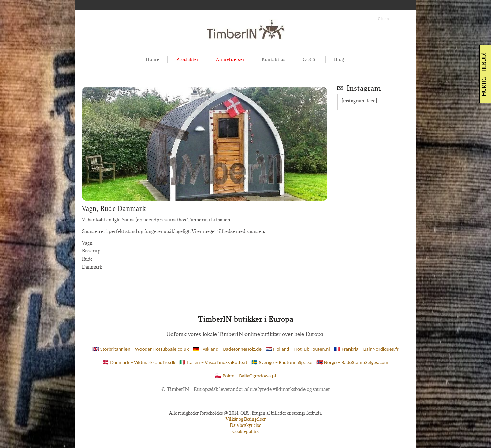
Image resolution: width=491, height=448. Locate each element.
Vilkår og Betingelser (246, 419)
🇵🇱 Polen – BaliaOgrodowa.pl (246, 376)
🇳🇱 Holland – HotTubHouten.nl (298, 349)
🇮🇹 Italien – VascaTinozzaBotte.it (213, 362)
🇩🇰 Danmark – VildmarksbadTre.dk (139, 362)
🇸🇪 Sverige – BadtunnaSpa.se (282, 362)
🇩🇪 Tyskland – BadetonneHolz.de (227, 349)
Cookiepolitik (245, 431)
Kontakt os (274, 59)
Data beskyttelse (245, 425)
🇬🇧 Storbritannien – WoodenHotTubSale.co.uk (140, 349)
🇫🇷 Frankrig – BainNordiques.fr (366, 349)
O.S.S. (310, 59)
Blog (339, 59)
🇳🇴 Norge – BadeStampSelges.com (352, 362)
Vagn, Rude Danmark (114, 209)
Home (152, 59)
